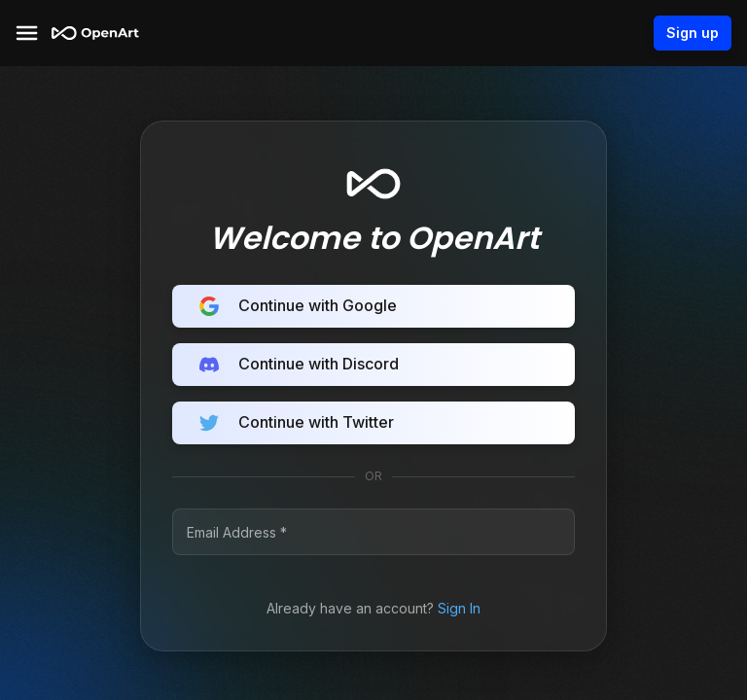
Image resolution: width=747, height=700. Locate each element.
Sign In (459, 608)
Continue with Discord (373, 365)
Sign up (693, 33)
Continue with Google (373, 306)
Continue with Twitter (373, 423)
